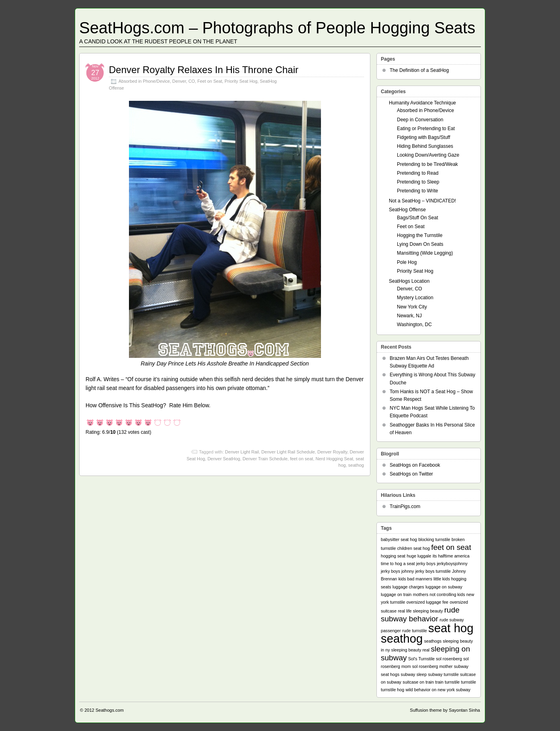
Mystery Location (415, 298)
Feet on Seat (210, 81)
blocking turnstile (434, 539)
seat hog (451, 628)
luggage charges (408, 587)
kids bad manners (415, 579)
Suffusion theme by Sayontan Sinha (445, 710)
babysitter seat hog (399, 539)
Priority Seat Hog (241, 81)
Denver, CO (184, 81)
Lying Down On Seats (420, 244)
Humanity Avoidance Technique (422, 103)
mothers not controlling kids (439, 594)
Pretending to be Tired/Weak (427, 164)
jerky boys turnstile (433, 571)
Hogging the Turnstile (420, 235)
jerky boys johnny (397, 571)
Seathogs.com (110, 710)
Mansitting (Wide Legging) (425, 253)
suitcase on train (418, 682)
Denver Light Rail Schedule (288, 452)
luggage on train (396, 594)
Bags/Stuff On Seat (418, 218)
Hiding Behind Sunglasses (425, 146)
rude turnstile (415, 631)
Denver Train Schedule (265, 459)
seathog (356, 465)
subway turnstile (443, 674)
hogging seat (393, 556)
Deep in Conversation (420, 120)
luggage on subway (444, 587)
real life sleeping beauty (420, 611)
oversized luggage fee (427, 602)
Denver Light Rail (242, 452)
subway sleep (414, 674)
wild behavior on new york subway (438, 690)
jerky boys (426, 564)
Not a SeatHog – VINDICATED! (422, 201)
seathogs (433, 641)
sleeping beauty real (410, 650)
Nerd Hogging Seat (335, 459)
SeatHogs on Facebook (415, 465)
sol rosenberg (449, 659)
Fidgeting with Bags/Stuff (424, 137)
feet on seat (302, 459)
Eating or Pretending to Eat (426, 129)
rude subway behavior (420, 614)
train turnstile (447, 682)
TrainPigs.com (405, 506)
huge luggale (419, 556)
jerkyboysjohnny (452, 564)
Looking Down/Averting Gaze (428, 155)
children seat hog (414, 548)
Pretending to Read (418, 173)
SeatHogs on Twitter (411, 474)
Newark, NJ (409, 316)
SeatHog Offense (407, 210)
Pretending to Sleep (418, 182)
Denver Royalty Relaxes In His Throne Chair (204, 70)
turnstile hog (392, 690)
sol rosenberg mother (432, 666)
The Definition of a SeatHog (419, 70)
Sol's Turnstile (421, 659)
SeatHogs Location (409, 281)
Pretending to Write (418, 191)
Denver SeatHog (224, 459)
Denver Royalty (332, 452)
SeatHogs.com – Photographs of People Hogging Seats (277, 28)
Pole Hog (407, 262)
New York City (412, 307)
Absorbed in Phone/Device (144, 81)
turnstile (469, 682)
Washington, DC (414, 325)
